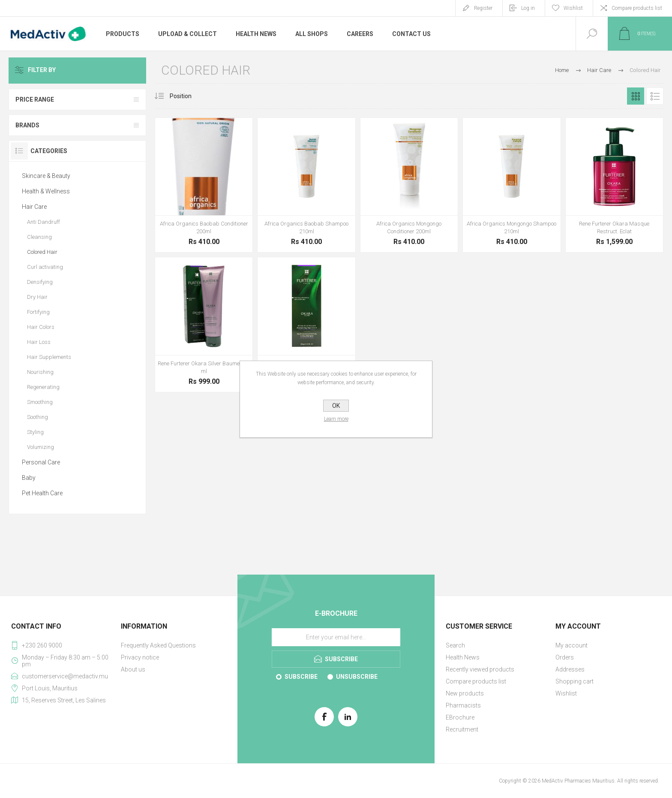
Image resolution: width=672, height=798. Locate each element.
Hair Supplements (49, 357)
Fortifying (38, 312)
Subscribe (301, 677)
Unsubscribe (357, 677)
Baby (29, 478)
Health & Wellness (46, 191)
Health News (463, 657)
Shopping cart (574, 681)
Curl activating (45, 267)
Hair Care (34, 207)
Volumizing (40, 447)
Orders (565, 657)
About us (133, 669)
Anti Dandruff (43, 222)
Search (455, 645)
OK (336, 406)
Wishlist (566, 693)
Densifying (40, 282)
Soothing (37, 417)
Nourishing (40, 372)
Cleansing (39, 237)
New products (465, 693)
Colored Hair (42, 252)
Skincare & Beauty (46, 176)
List (655, 96)
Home (562, 70)
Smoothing (40, 402)
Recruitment (462, 729)
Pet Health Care (42, 493)
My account (571, 645)
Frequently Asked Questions (158, 645)
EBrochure (460, 717)
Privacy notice (140, 657)
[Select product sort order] (187, 96)
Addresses (570, 669)
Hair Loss (39, 342)
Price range (35, 99)
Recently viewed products (480, 669)
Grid (636, 96)
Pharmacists (463, 705)
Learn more (336, 419)
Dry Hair (37, 297)
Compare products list (637, 8)
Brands (27, 125)
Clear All (126, 70)
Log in (528, 8)
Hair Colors (41, 327)
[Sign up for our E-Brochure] (336, 637)
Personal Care (41, 462)
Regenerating (43, 387)
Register (483, 8)
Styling (35, 432)
